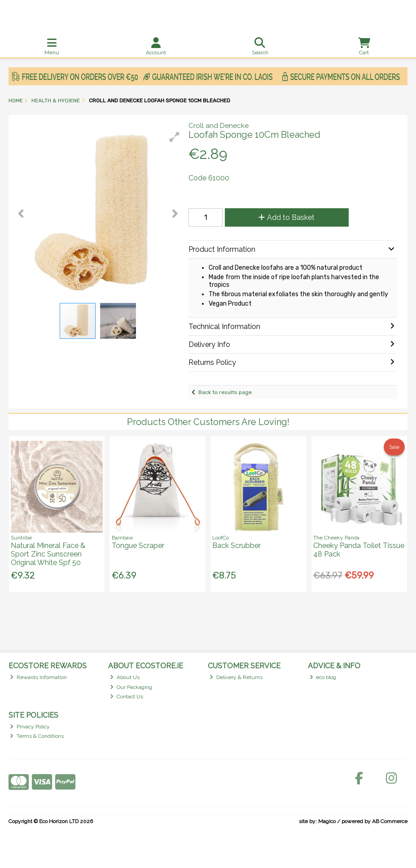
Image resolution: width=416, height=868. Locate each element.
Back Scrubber (236, 546)
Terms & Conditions (37, 736)
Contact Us (127, 697)
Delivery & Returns (236, 677)
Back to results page (225, 392)
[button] (175, 137)
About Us (125, 677)
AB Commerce (390, 821)
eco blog (323, 677)
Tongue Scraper (138, 546)
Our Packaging (131, 687)
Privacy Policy (30, 727)
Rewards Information (38, 677)
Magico (327, 821)
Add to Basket (287, 217)
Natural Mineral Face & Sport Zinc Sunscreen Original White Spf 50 (48, 554)
